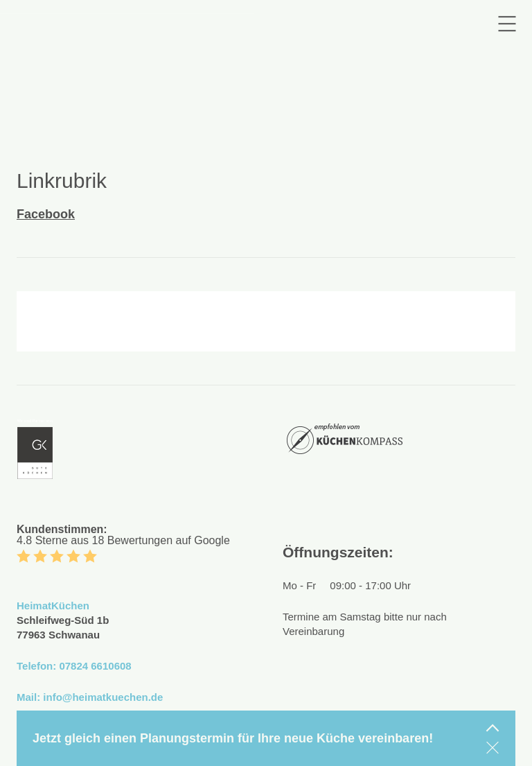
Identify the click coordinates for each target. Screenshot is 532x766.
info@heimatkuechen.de (103, 697)
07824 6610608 (95, 666)
